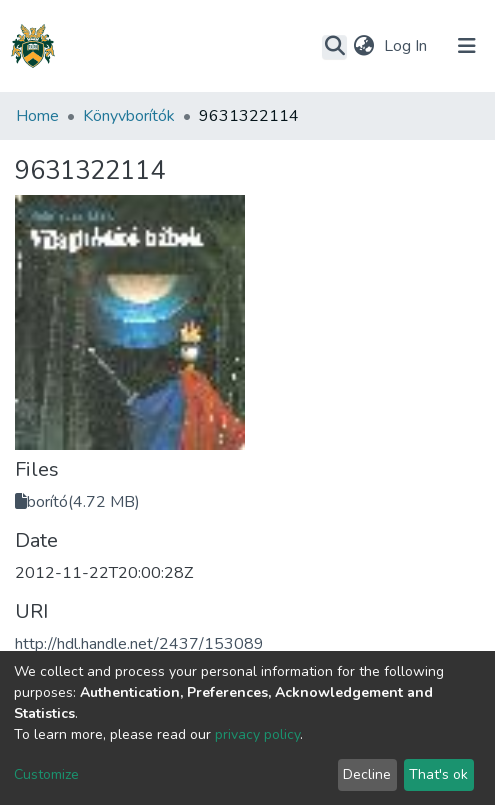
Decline (367, 774)
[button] (363, 46)
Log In (407, 46)
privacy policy (257, 734)
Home (37, 116)
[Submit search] (334, 47)
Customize (46, 774)
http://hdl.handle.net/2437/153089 (139, 644)
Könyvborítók (129, 116)
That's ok (438, 774)
